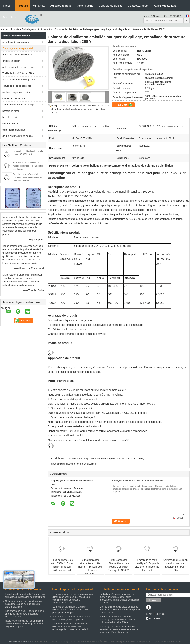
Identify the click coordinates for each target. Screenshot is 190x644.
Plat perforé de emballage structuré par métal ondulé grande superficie (72, 618)
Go (186, 21)
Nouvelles (9, 17)
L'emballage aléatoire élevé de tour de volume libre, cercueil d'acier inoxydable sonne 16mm (120, 610)
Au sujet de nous (61, 6)
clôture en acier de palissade (17, 86)
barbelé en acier (11, 117)
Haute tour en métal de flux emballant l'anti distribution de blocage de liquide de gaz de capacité (24, 624)
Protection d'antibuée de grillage (19, 80)
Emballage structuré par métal (37, 29)
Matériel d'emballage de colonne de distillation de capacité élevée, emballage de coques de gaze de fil (70, 627)
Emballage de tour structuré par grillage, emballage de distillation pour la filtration (25, 596)
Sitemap (160, 614)
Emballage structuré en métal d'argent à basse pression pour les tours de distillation (28, 177)
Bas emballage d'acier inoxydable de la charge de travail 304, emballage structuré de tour (25, 614)
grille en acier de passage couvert (19, 67)
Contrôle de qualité (111, 6)
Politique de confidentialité (20, 642)
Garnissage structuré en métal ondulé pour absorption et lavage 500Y (175, 565)
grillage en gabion (11, 61)
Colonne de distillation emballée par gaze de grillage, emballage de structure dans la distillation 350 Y (80, 109)
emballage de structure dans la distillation (122, 459)
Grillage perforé (10, 123)
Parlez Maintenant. (165, 6)
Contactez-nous (138, 6)
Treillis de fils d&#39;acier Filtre (18, 73)
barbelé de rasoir (11, 111)
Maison (8, 6)
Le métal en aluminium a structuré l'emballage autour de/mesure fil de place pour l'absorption (70, 610)
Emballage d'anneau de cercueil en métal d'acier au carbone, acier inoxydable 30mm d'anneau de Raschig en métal (120, 598)
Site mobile (153, 619)
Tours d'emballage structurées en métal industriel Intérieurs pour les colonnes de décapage (90, 567)
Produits (23, 6)
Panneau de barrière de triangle (18, 105)
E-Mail (150, 614)
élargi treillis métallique (14, 130)
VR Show (39, 6)
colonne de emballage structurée (83, 459)
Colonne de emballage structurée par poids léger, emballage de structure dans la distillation (24, 604)
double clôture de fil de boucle (18, 136)
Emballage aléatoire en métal (17, 55)
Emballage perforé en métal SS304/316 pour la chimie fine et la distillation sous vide (62, 565)
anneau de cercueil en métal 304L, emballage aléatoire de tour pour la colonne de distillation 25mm (117, 620)
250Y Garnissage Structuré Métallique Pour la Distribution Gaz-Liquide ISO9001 (119, 565)
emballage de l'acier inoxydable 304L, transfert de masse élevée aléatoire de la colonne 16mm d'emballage (119, 629)
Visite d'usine (85, 6)
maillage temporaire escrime (17, 92)
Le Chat (125, 105)
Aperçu (4, 29)
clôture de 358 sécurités (14, 98)
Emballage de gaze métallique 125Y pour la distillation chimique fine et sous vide (147, 565)
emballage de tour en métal (16, 42)
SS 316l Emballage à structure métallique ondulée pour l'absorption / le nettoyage (29, 166)
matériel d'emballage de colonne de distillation (74, 464)
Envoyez (154, 600)
